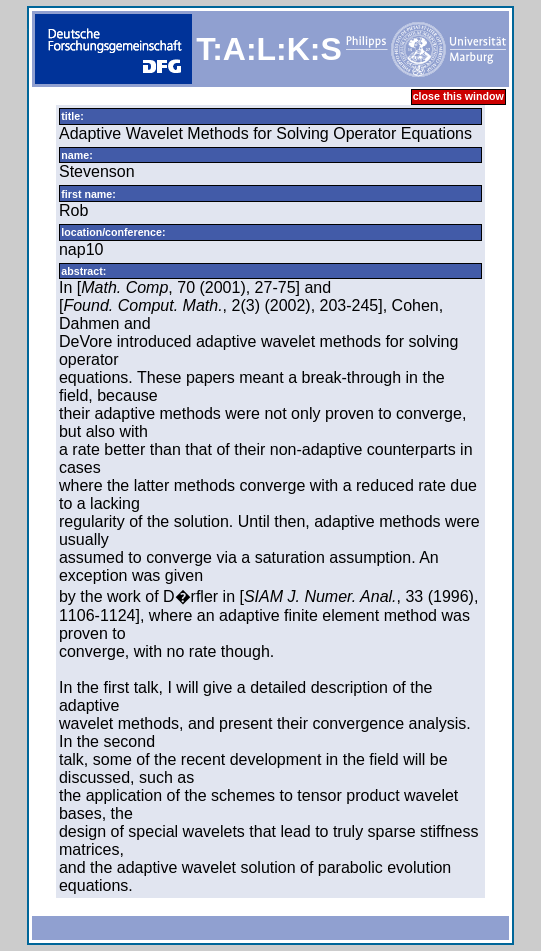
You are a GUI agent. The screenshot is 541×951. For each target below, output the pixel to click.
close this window (458, 96)
